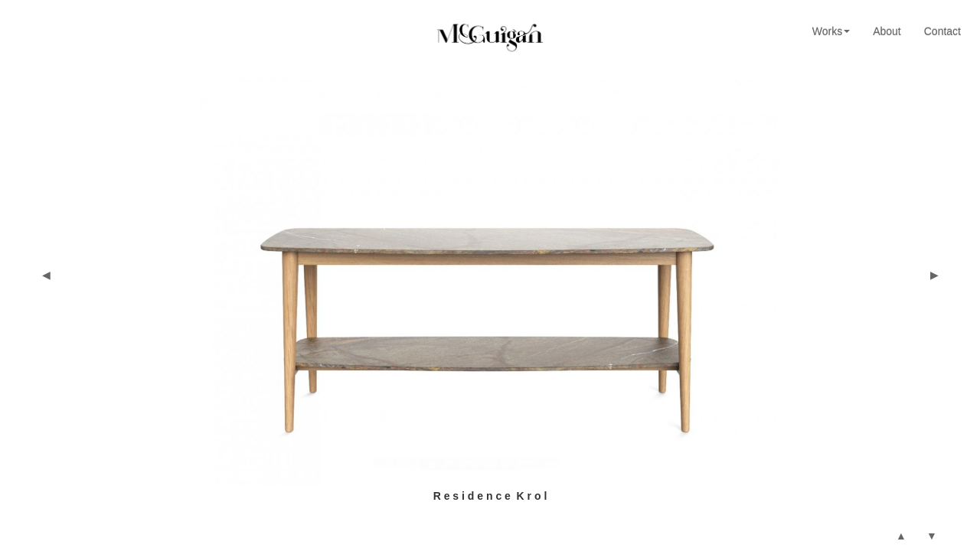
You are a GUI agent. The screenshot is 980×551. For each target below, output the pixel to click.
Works (831, 31)
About (887, 31)
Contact (942, 31)
